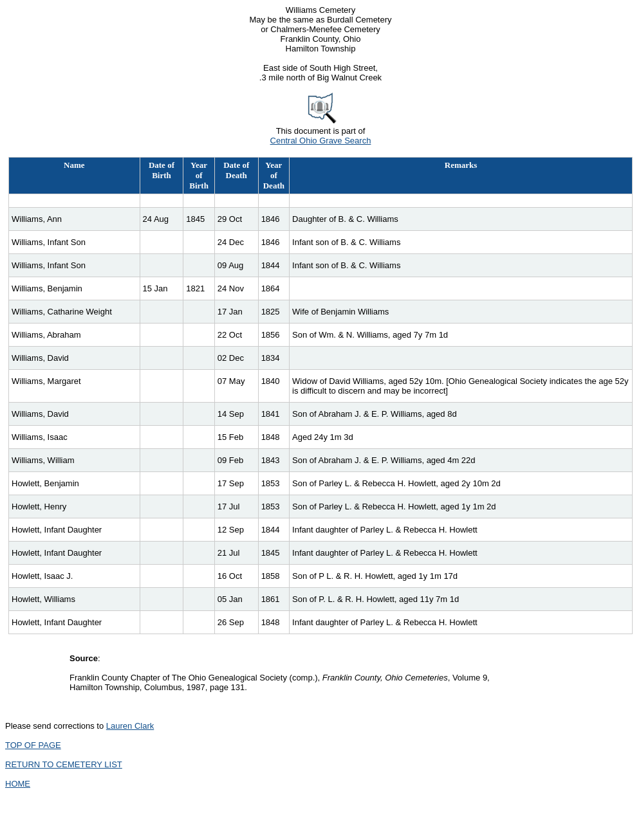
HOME (18, 784)
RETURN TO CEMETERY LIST (64, 764)
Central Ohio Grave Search (321, 141)
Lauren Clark (130, 726)
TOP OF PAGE (33, 745)
